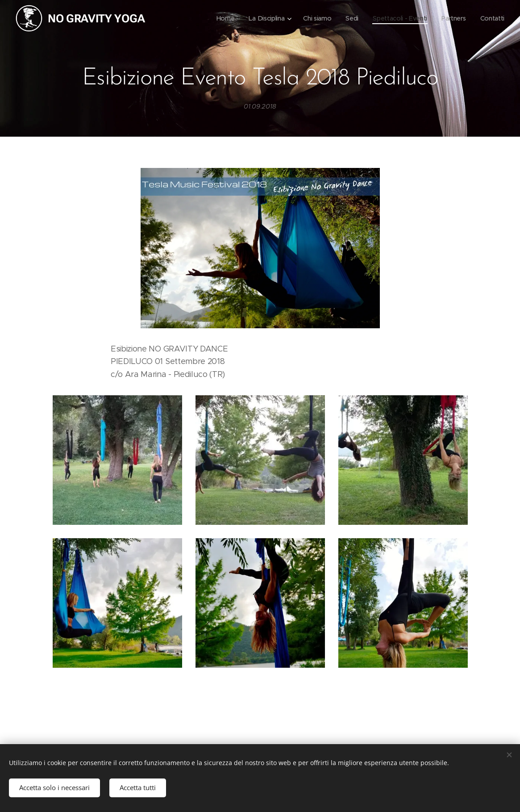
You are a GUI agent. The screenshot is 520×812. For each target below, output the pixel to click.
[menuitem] (222, 18)
